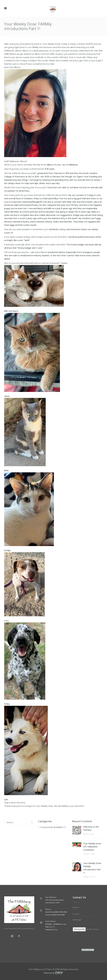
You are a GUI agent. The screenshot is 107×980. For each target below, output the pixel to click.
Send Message (88, 950)
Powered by (53, 973)
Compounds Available (51, 827)
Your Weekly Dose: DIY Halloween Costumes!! (92, 847)
